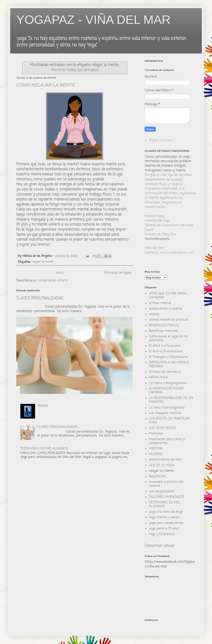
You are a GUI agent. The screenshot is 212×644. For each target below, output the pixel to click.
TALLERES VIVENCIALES (167, 497)
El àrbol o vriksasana (164, 346)
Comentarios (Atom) (52, 281)
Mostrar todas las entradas (75, 70)
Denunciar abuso (159, 546)
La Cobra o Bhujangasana (168, 383)
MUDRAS (156, 454)
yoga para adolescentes (166, 523)
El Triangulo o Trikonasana (168, 357)
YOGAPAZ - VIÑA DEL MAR (93, 20)
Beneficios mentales (164, 331)
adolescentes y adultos (166, 309)
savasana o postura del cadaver (166, 484)
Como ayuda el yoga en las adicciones (168, 339)
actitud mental (160, 303)
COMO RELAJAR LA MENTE (46, 85)
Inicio (60, 273)
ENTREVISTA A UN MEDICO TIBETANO (169, 365)
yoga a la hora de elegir (166, 512)
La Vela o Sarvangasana (167, 408)
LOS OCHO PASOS (162, 428)
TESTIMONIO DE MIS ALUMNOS (44, 449)
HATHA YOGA (158, 378)
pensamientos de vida (165, 460)
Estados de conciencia (165, 372)
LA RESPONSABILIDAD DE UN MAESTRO (171, 400)
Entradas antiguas (118, 273)
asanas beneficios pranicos (169, 320)
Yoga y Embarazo (162, 534)
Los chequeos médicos (165, 413)
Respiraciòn (157, 477)
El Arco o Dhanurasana (166, 351)
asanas (154, 314)
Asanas (43, 406)
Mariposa (156, 434)
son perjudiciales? (162, 492)
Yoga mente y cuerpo (164, 518)
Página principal (161, 140)
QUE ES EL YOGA (161, 466)
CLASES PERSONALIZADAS (40, 298)
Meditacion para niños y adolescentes (167, 441)
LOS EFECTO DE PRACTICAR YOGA (169, 421)
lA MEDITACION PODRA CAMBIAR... (166, 391)
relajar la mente (43, 262)
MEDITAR (156, 449)
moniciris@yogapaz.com (177, 253)
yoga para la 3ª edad (164, 529)
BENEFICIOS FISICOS (164, 326)
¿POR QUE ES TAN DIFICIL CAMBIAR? (168, 296)
